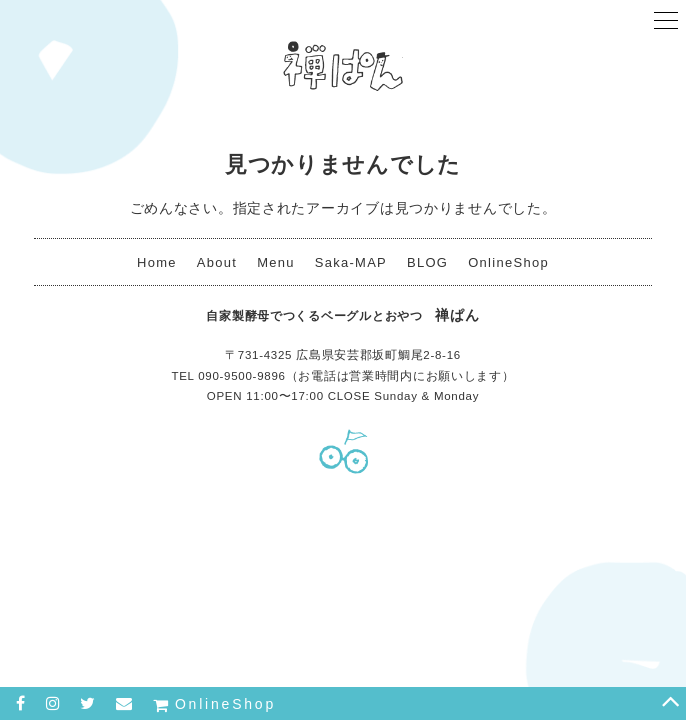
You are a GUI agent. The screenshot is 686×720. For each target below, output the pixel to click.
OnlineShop (508, 262)
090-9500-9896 (241, 376)
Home (157, 262)
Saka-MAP (351, 262)
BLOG (427, 262)
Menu (276, 262)
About (217, 262)
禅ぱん (343, 65)
